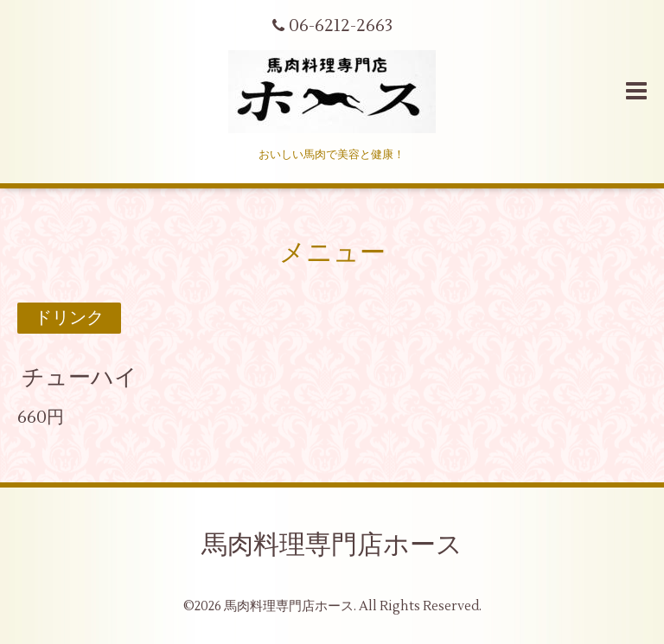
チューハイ (80, 378)
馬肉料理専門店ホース (332, 545)
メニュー (332, 253)
